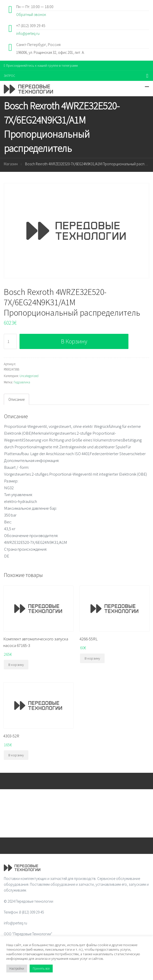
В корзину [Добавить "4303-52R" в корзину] (16, 755)
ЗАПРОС (9, 76)
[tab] (16, 399)
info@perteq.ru (28, 33)
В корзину (74, 341)
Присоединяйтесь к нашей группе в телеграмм (41, 65)
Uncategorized (29, 376)
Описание (16, 399)
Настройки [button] (17, 969)
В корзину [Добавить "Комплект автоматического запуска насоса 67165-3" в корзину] (16, 665)
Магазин (11, 164)
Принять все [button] (41, 969)
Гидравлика (22, 382)
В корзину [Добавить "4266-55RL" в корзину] (92, 658)
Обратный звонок (31, 15)
